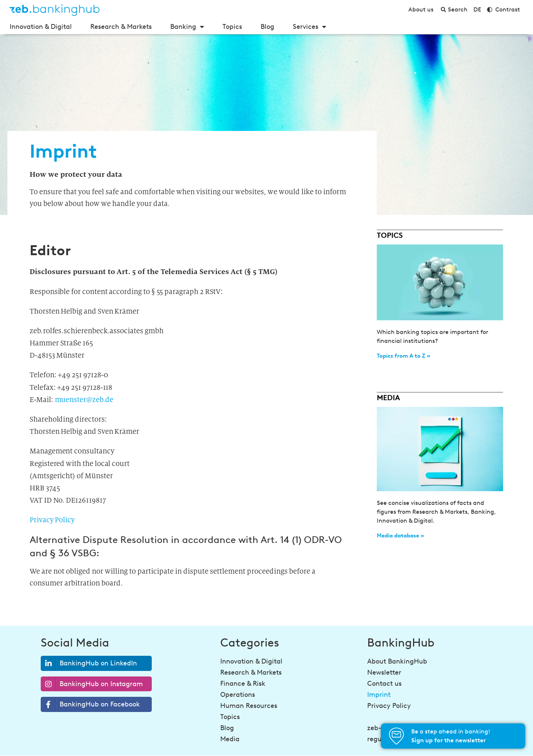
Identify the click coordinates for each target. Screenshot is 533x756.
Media (230, 739)
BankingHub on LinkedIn (89, 663)
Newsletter (384, 672)
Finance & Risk (243, 684)
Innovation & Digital (41, 27)
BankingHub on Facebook (90, 704)
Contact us (384, 684)
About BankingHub (397, 661)
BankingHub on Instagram (92, 684)
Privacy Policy (52, 520)
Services (309, 27)
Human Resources (249, 706)
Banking (187, 27)
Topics (232, 27)
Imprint (379, 695)
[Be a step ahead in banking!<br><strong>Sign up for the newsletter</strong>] (396, 736)
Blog (267, 27)
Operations (238, 695)
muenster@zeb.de (84, 400)
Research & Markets (121, 27)
